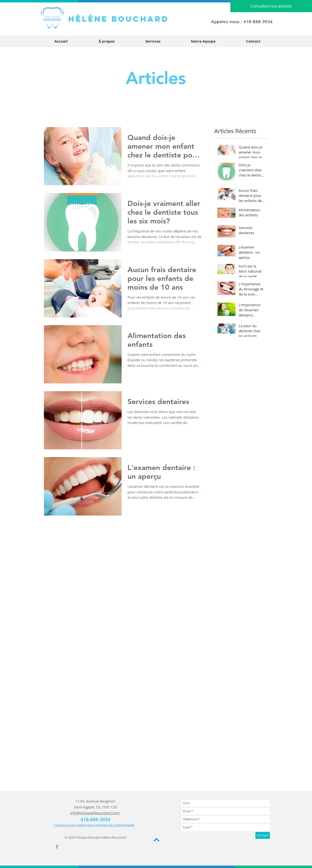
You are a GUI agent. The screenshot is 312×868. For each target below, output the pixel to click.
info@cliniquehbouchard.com (95, 813)
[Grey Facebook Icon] (57, 847)
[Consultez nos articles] (271, 6)
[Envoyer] (263, 835)
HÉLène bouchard (119, 19)
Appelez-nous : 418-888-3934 (242, 22)
